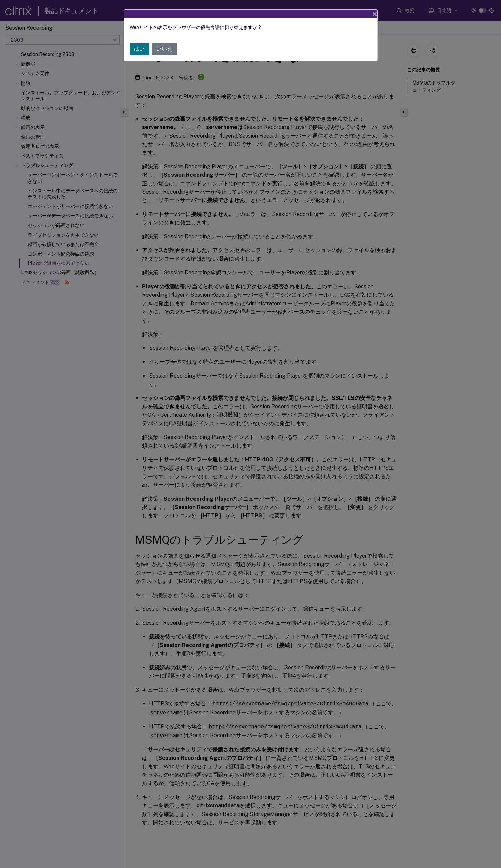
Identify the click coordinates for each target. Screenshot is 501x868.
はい (139, 49)
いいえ (164, 49)
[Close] (375, 14)
